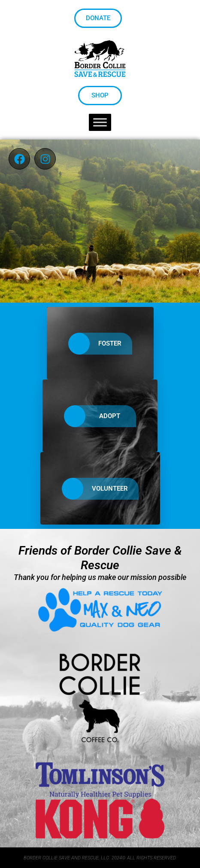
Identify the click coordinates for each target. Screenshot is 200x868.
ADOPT (95, 416)
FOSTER (95, 344)
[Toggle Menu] (100, 123)
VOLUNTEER (95, 489)
